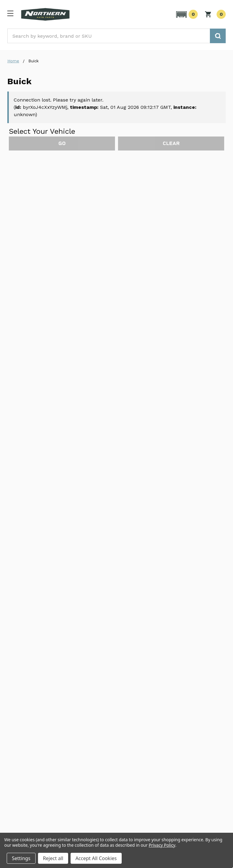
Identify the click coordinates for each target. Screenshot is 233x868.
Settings (21, 858)
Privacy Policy (162, 845)
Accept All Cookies (96, 858)
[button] (186, 14)
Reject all (53, 858)
